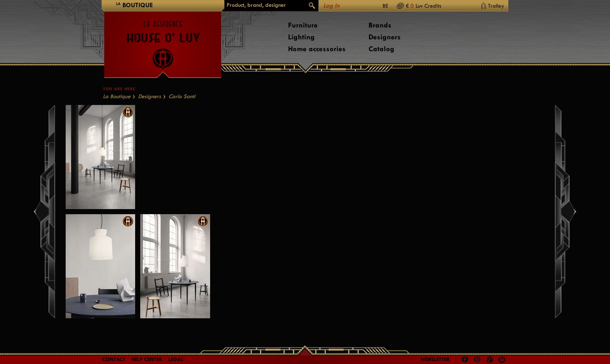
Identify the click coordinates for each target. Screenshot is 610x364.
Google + (491, 360)
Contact (114, 359)
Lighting (301, 37)
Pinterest (477, 360)
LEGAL (176, 359)
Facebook (465, 360)
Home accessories (317, 49)
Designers (385, 37)
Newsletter (435, 359)
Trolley (496, 6)
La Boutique (117, 96)
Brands (380, 25)
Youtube (502, 360)
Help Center (147, 359)
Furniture (303, 25)
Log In (331, 6)
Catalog (381, 49)
